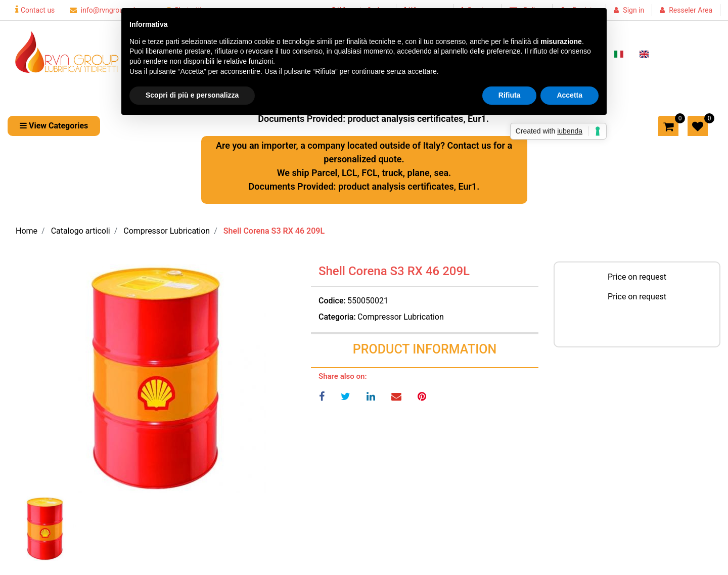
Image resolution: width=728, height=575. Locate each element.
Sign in (633, 10)
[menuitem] (619, 53)
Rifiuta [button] (510, 95)
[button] (152, 378)
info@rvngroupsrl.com (110, 10)
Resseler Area (691, 10)
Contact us (35, 10)
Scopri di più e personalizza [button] (192, 95)
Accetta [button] (570, 95)
